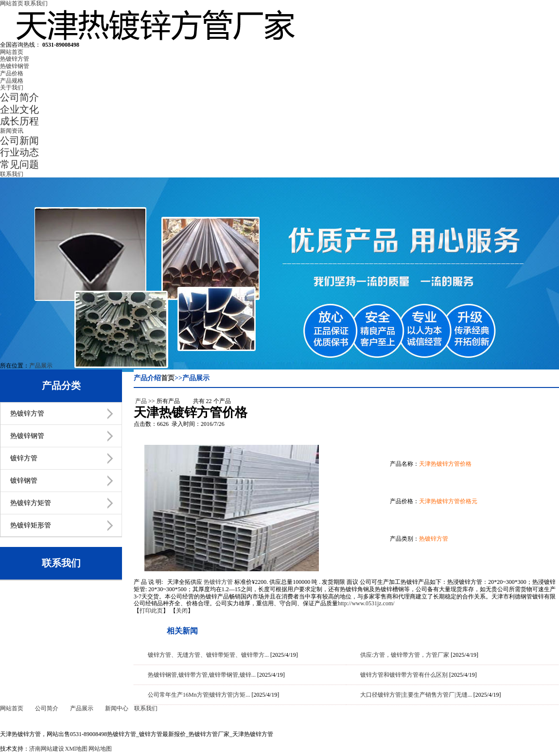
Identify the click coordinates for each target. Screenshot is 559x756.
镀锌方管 (24, 458)
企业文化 (19, 109)
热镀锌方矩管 (31, 503)
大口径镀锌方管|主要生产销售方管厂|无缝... (416, 695)
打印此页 (151, 611)
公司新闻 (19, 141)
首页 (168, 378)
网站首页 (12, 3)
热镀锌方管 (15, 59)
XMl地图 (77, 749)
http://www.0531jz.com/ (366, 603)
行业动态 (19, 152)
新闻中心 (117, 708)
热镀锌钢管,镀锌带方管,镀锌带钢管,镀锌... (202, 675)
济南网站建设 (47, 749)
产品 (141, 401)
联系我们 (36, 3)
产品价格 (12, 73)
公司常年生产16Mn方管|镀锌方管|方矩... (199, 695)
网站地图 (100, 749)
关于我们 (12, 88)
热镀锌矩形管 (31, 525)
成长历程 (19, 121)
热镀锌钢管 (15, 66)
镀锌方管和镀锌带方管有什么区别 (404, 675)
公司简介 (19, 97)
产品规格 (12, 81)
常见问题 (19, 164)
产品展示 (41, 366)
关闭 (182, 611)
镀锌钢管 (24, 481)
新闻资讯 (12, 131)
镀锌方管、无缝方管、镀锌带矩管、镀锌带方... (208, 655)
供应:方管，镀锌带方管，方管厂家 (405, 655)
